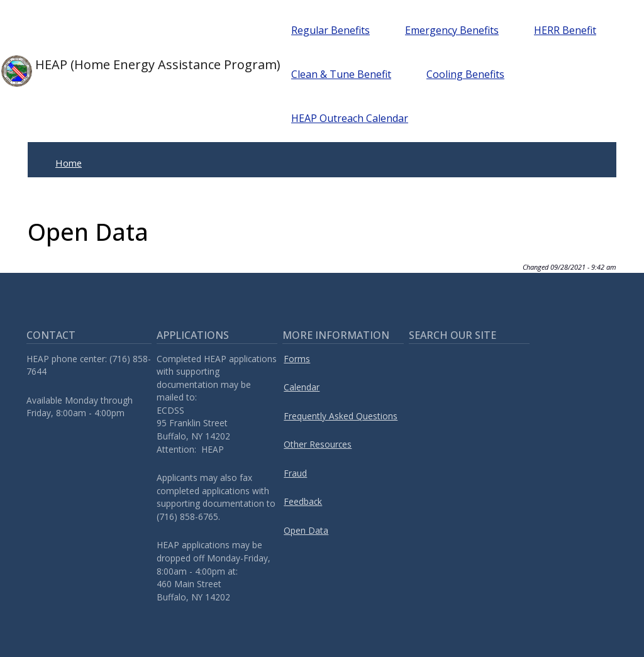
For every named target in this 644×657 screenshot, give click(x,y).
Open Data (306, 530)
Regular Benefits (330, 30)
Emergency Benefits (452, 30)
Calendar (302, 387)
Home (69, 163)
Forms (297, 359)
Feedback (303, 501)
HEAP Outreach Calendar (350, 118)
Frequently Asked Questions (341, 416)
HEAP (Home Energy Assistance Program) (126, 71)
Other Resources (318, 444)
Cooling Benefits (465, 74)
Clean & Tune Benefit (341, 74)
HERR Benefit (565, 30)
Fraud (295, 473)
